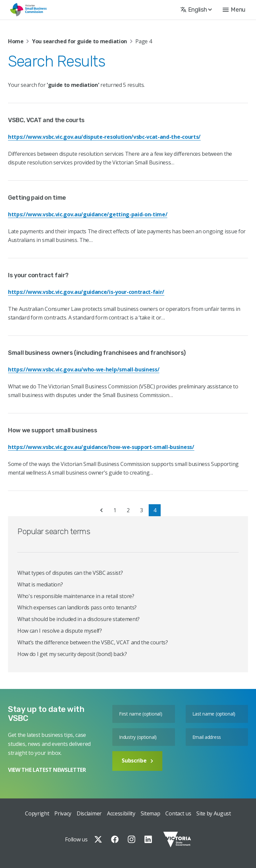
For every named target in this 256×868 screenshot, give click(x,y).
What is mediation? (40, 584)
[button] (234, 10)
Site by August (214, 813)
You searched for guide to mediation (79, 41)
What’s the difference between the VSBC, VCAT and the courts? (93, 642)
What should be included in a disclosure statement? (78, 619)
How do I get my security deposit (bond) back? (72, 654)
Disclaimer (89, 813)
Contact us (178, 813)
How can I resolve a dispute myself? (60, 631)
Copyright (37, 813)
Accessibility (121, 813)
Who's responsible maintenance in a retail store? (76, 596)
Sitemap (150, 813)
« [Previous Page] (101, 510)
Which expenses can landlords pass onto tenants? (77, 607)
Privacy (63, 813)
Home (16, 41)
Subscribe (137, 760)
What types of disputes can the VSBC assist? (70, 573)
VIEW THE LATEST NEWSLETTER (47, 770)
